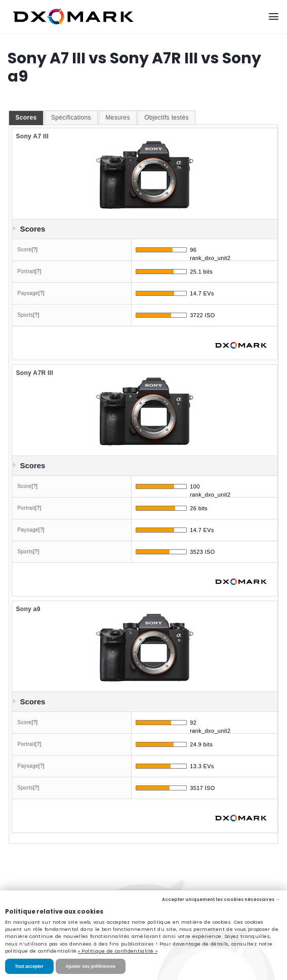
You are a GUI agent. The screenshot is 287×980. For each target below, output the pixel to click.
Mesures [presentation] (117, 118)
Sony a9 (28, 609)
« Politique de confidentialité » (118, 951)
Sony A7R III (34, 373)
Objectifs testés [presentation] (167, 118)
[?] (34, 250)
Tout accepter (29, 966)
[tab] (26, 118)
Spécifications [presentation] (71, 118)
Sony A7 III (32, 136)
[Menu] (274, 16)
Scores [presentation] (26, 118)
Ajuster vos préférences (91, 966)
